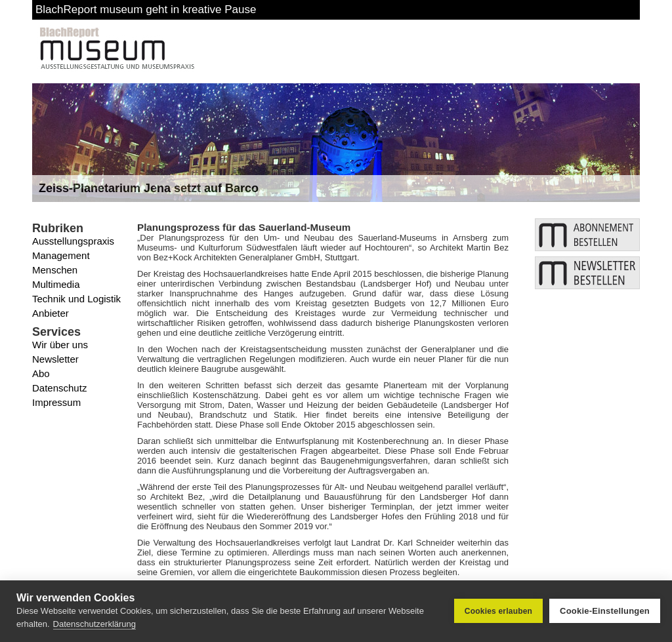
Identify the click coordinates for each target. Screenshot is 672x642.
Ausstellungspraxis (73, 241)
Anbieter (51, 313)
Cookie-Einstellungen (605, 611)
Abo (41, 373)
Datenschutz (59, 388)
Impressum (56, 402)
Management (61, 255)
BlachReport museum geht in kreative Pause (146, 10)
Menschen (55, 270)
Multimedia (56, 284)
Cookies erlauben (498, 611)
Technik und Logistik (76, 299)
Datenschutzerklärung (94, 624)
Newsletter (55, 359)
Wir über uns (60, 345)
